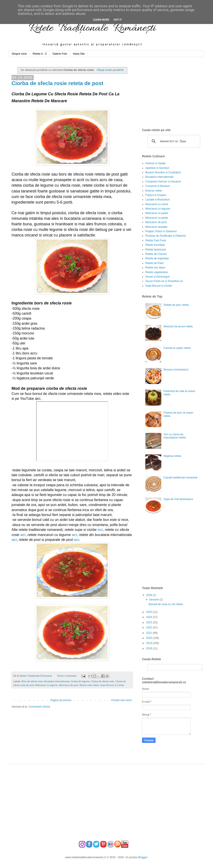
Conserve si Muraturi (158, 186)
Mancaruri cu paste (157, 213)
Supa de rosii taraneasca (178, 499)
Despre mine (19, 54)
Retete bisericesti (156, 250)
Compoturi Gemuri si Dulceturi (163, 182)
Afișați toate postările (110, 70)
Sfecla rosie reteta (89, 685)
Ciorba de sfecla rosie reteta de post (57, 83)
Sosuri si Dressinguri (158, 277)
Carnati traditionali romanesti (180, 478)
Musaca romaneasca (176, 370)
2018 (150, 648)
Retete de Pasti (154, 263)
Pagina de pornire (61, 700)
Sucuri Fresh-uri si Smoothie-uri (164, 281)
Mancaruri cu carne (157, 204)
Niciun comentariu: (67, 676)
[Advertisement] (170, 552)
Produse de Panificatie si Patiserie (166, 236)
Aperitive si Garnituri (157, 168)
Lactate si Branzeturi (157, 200)
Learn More (101, 20)
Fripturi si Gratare (156, 195)
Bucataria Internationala (57, 681)
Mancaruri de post (69, 685)
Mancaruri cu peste (157, 218)
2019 (150, 643)
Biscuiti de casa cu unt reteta (166, 604)
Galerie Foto (60, 54)
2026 (150, 595)
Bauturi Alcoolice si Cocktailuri (163, 172)
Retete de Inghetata (157, 258)
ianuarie (154, 600)
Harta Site (79, 54)
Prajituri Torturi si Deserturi (161, 231)
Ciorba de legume (80, 681)
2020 (150, 638)
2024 (150, 617)
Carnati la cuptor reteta (177, 348)
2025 (150, 612)
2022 (150, 628)
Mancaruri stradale (156, 227)
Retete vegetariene (157, 272)
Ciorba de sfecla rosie (103, 681)
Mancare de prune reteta (178, 326)
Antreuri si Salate (155, 163)
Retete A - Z (40, 54)
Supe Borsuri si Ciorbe (112, 685)
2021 (150, 633)
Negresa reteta (172, 456)
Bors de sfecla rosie (32, 681)
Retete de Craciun (156, 254)
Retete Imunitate (155, 245)
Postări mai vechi (121, 700)
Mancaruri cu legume (46, 685)
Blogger (143, 857)
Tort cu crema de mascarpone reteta (175, 436)
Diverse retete (154, 191)
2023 (150, 622)
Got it (118, 20)
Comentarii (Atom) (39, 707)
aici (100, 530)
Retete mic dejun (155, 268)
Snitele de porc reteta (176, 305)
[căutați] (173, 141)
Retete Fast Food (156, 240)
